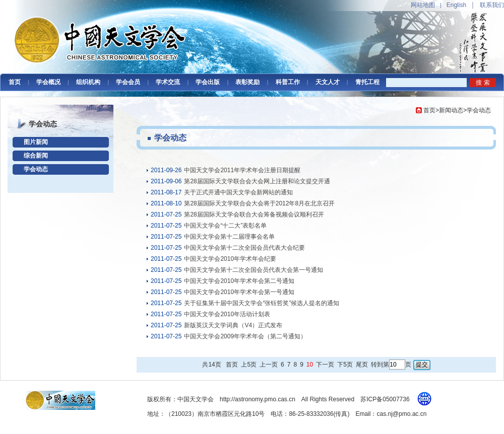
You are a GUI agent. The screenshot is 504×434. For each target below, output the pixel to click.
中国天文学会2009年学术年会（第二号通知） (245, 336)
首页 (15, 82)
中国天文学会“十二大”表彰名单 (225, 226)
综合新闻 (36, 156)
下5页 (345, 365)
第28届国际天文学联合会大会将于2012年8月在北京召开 (259, 203)
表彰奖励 (247, 82)
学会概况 (48, 82)
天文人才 (328, 82)
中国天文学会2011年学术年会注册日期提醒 (242, 170)
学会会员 (128, 82)
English (456, 5)
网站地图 (423, 5)
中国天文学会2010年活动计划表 (227, 314)
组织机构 (88, 82)
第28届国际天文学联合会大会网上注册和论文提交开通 (257, 181)
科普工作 (288, 82)
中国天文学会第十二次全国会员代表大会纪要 (244, 248)
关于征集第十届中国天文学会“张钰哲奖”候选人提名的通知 (262, 303)
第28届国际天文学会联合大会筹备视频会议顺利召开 (254, 214)
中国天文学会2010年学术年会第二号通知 (239, 281)
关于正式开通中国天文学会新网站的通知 (238, 192)
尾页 (362, 365)
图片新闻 (36, 142)
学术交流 (168, 82)
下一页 (325, 365)
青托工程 (367, 82)
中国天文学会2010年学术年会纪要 (230, 259)
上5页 (249, 365)
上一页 (269, 365)
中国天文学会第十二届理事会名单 (229, 237)
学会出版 (208, 82)
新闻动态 (451, 110)
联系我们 (492, 5)
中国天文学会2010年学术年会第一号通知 (239, 292)
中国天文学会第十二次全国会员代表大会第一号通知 (254, 270)
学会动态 (36, 169)
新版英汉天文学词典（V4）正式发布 (233, 325)
